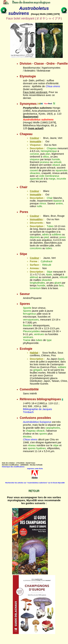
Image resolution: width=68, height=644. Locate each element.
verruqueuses (31, 320)
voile (42, 176)
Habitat (34, 353)
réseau (32, 445)
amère (59, 203)
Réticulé (47, 265)
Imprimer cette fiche (35, 469)
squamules (62, 170)
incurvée (61, 179)
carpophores (53, 428)
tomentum (35, 288)
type (49, 340)
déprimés (35, 237)
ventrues (39, 334)
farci (61, 285)
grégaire (38, 370)
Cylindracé (47, 261)
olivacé (56, 165)
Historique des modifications (13, 467)
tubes (49, 248)
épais (49, 274)
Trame (27, 340)
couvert (34, 170)
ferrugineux (29, 314)
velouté (57, 162)
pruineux (45, 162)
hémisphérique (49, 151)
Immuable (35, 141)
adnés (45, 234)
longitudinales (37, 283)
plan (48, 154)
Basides (28, 325)
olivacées (35, 173)
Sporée (27, 308)
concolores (36, 248)
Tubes (50, 226)
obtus (46, 157)
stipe (56, 445)
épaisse (58, 201)
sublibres (57, 234)
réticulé (64, 277)
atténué (34, 277)
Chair (50, 198)
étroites (27, 436)
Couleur (34, 138)
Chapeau (52, 148)
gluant (58, 283)
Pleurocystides (31, 331)
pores (63, 237)
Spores (27, 311)
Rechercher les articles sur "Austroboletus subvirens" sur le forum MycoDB (35, 483)
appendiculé (36, 179)
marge (52, 179)
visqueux (35, 159)
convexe (34, 154)
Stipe (50, 272)
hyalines (41, 448)
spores (43, 434)
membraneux (52, 176)
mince (43, 203)
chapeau (31, 431)
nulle (39, 206)
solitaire (62, 367)
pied (46, 237)
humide (56, 159)
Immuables (36, 219)
